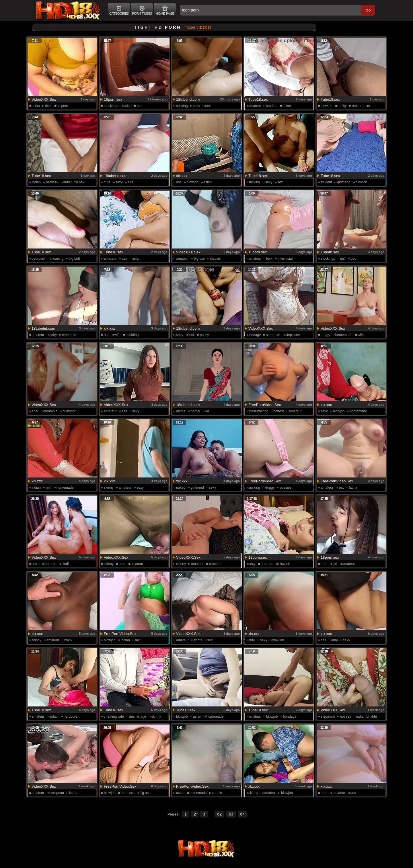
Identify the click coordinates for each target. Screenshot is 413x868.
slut (131, 182)
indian (36, 182)
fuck (269, 259)
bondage (290, 716)
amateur (255, 106)
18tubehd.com (188, 99)
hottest (278, 411)
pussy (204, 335)
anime (181, 411)
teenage (255, 335)
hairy (53, 335)
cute (107, 182)
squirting (132, 335)
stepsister (293, 335)
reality (342, 106)
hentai (195, 411)
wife (117, 335)
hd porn (62, 106)
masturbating (258, 411)
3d (207, 411)
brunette (215, 564)
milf (343, 259)
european (57, 793)
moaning (57, 259)
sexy (197, 106)
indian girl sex (74, 182)
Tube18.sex (258, 99)
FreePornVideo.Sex (265, 405)
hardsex (52, 182)
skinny (109, 488)
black (68, 640)
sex (208, 106)
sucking (182, 106)
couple (217, 793)
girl (335, 564)
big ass (199, 259)
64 (243, 814)
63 (231, 814)
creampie (69, 335)
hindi (65, 564)
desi (48, 106)
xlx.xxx (182, 176)
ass (179, 182)
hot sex (345, 716)
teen (324, 564)
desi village (138, 716)
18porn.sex (113, 99)
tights (198, 640)
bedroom (38, 259)
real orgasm (361, 106)
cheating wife (114, 716)
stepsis (215, 259)
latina (353, 488)
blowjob (327, 106)
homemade (344, 335)
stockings (111, 106)
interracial (285, 259)
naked (181, 488)
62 (219, 814)
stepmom (273, 335)
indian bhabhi (366, 716)
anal (35, 411)
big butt (74, 259)
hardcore (70, 716)
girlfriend (344, 182)
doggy (325, 335)
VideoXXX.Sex (44, 99)
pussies (286, 488)
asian (36, 106)
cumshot (69, 411)
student (272, 106)
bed (140, 106)
